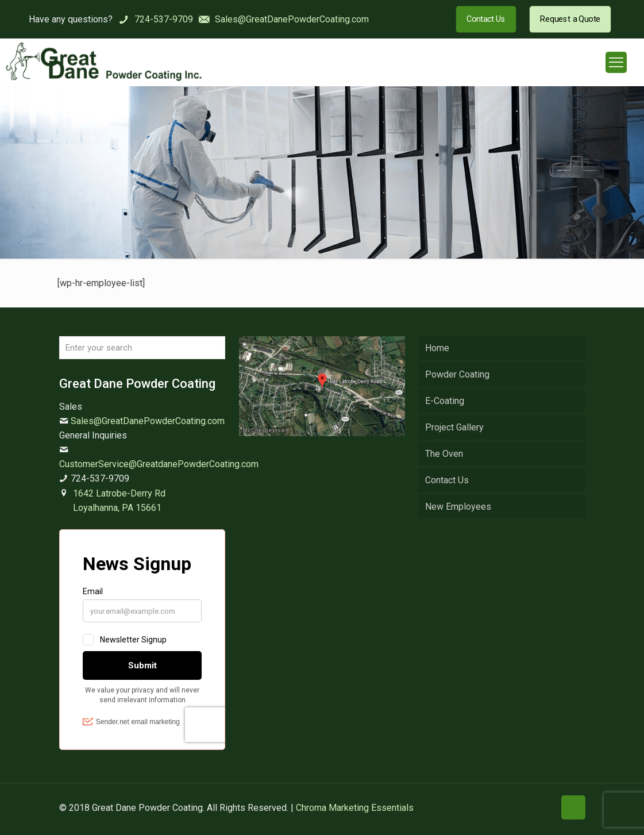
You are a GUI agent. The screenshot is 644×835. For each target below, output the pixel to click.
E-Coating (445, 401)
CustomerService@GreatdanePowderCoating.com (159, 464)
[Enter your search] (142, 348)
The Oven (444, 454)
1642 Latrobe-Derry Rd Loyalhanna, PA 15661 (119, 501)
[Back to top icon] (573, 807)
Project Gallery (454, 427)
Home (437, 348)
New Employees (458, 507)
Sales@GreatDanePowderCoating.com (148, 421)
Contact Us (447, 480)
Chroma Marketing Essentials (355, 808)
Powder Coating (457, 374)
